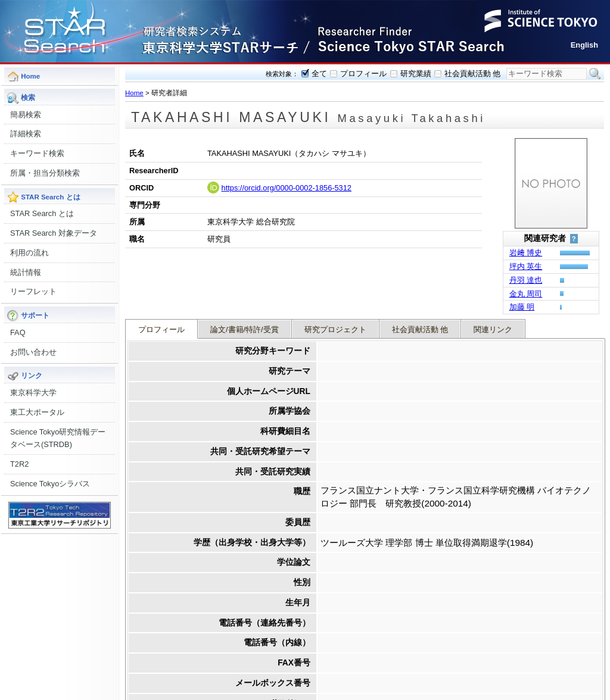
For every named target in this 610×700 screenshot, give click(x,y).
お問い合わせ (33, 352)
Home (134, 93)
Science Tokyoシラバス (50, 484)
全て (319, 74)
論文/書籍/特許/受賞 (245, 271)
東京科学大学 (33, 393)
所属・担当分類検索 (45, 173)
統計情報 (26, 272)
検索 (595, 74)
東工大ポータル (37, 412)
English (584, 45)
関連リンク (493, 271)
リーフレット (33, 291)
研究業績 (416, 74)
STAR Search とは (42, 213)
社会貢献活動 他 (473, 74)
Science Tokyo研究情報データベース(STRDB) (58, 438)
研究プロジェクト (335, 271)
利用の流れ (29, 253)
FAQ (18, 332)
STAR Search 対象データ (54, 233)
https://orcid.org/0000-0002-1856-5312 (287, 188)
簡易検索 (26, 115)
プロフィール (363, 74)
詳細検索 (26, 134)
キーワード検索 (37, 153)
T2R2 (19, 464)
